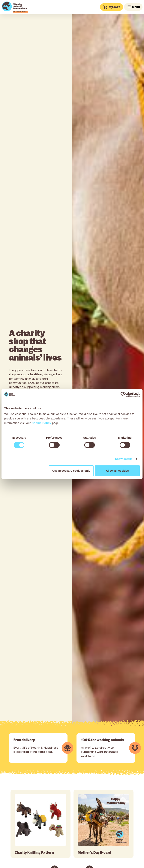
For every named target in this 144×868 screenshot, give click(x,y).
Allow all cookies (117, 471)
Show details (124, 459)
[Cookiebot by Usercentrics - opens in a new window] (123, 394)
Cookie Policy (41, 423)
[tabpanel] (40, 824)
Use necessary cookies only (71, 471)
